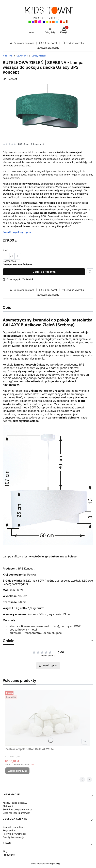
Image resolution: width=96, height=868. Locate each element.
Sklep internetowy (44, 864)
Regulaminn (9, 830)
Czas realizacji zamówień (17, 813)
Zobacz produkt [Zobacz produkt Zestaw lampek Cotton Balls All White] (17, 771)
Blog (5, 851)
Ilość (5, 250)
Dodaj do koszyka (44, 272)
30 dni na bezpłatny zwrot (17, 809)
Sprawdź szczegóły (48, 48)
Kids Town (8, 56)
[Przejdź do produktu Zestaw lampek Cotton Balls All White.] (47, 718)
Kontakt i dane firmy (14, 827)
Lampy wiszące (39, 56)
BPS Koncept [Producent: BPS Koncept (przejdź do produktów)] (10, 79)
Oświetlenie (22, 56)
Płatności (8, 806)
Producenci (9, 855)
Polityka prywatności (14, 834)
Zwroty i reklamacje (13, 837)
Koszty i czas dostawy (15, 803)
